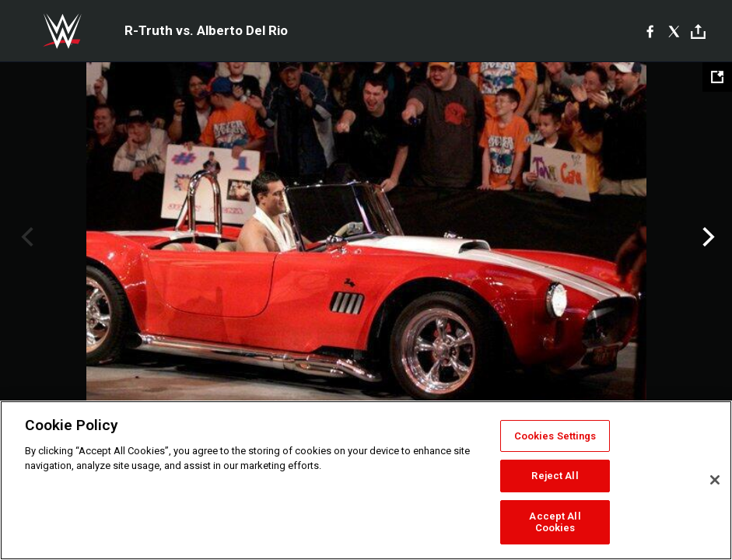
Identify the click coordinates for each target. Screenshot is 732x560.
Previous (25, 237)
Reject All (555, 476)
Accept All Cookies (555, 522)
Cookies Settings (555, 436)
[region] (366, 480)
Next (707, 237)
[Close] (715, 480)
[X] (674, 31)
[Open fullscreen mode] (717, 77)
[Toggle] (698, 31)
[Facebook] (650, 31)
